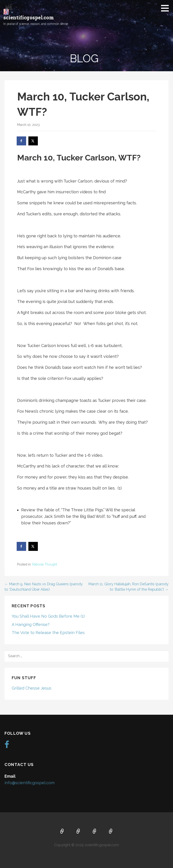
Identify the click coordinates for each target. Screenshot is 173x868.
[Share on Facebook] (22, 141)
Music (95, 832)
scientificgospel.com (29, 17)
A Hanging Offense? (31, 624)
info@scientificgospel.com (30, 783)
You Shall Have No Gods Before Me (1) (48, 616)
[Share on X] (33, 141)
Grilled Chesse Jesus (32, 688)
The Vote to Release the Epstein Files (48, 633)
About (78, 832)
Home (62, 832)
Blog (111, 832)
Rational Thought (45, 564)
